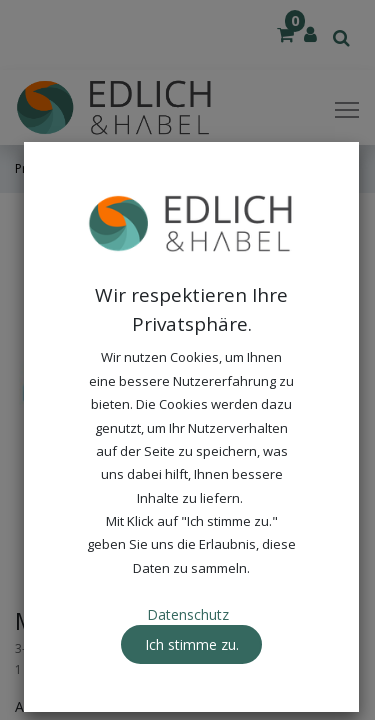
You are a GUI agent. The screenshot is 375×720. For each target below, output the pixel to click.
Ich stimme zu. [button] (192, 644)
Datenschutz (188, 614)
